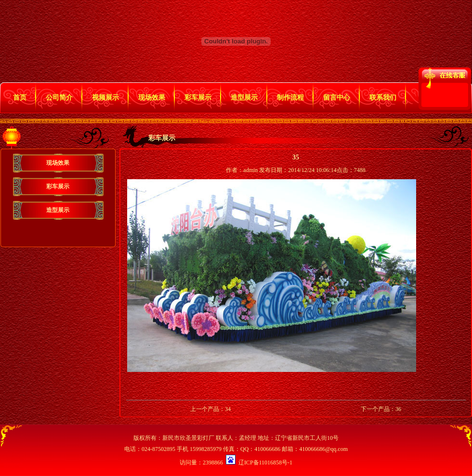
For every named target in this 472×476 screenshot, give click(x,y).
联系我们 (383, 98)
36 (398, 409)
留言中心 (337, 98)
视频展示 (105, 98)
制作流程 (290, 98)
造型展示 (244, 98)
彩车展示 (198, 98)
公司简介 (59, 98)
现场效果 (152, 98)
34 (228, 409)
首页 (20, 98)
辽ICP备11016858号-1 (265, 463)
